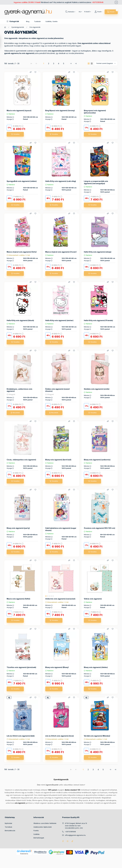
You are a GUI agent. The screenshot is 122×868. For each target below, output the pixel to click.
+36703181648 (98, 2)
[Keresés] (70, 12)
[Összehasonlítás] (31, 72)
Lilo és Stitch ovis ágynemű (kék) (21, 736)
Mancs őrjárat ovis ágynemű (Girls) (22, 252)
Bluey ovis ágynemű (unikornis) (97, 460)
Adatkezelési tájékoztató (43, 827)
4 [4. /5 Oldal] (59, 63)
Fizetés (36, 831)
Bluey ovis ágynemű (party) (18, 528)
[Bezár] (116, 2)
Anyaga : (10, 119)
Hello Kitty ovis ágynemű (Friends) (98, 320)
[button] (13, 21)
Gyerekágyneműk (18, 27)
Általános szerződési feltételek (45, 823)
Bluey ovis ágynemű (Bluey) (57, 667)
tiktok (72, 841)
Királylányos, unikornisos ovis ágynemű (19, 390)
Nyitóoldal (8, 823)
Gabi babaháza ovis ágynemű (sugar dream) (61, 529)
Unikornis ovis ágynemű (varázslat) (60, 599)
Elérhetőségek (39, 838)
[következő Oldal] (71, 63)
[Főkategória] (5, 27)
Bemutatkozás (10, 831)
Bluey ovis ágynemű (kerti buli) (58, 460)
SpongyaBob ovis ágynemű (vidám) (22, 181)
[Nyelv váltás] (80, 12)
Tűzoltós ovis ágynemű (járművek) (21, 667)
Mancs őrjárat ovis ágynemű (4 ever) (61, 252)
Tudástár (37, 21)
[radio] (92, 63)
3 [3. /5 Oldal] (54, 63)
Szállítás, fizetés (52, 21)
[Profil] (98, 12)
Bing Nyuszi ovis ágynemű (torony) (60, 110)
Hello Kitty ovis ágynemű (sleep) (98, 252)
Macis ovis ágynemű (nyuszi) (19, 110)
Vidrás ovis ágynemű (93, 599)
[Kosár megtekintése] (111, 12)
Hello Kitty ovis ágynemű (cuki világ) (61, 181)
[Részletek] (15, 413)
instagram (68, 841)
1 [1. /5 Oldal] (44, 63)
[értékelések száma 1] (50, 596)
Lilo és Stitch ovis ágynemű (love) (60, 736)
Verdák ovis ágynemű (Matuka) (97, 736)
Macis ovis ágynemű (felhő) (18, 599)
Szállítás (37, 834)
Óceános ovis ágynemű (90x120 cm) (99, 528)
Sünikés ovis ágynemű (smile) (97, 389)
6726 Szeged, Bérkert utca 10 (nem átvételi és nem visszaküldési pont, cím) (76, 826)
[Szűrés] (2, 42)
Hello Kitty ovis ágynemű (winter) (59, 320)
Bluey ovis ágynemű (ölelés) (96, 667)
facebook (63, 841)
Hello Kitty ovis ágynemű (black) (20, 320)
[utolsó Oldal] (76, 63)
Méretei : (10, 117)
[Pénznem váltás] (87, 12)
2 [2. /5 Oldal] (49, 63)
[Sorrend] (106, 63)
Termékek (8, 827)
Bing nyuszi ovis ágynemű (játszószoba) (95, 112)
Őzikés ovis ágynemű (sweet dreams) (57, 390)
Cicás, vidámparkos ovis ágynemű (21, 460)
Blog (28, 21)
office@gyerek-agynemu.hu (75, 835)
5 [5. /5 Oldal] (64, 63)
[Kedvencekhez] (35, 72)
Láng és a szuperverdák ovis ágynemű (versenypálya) (96, 182)
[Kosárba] (15, 134)
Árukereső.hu (24, 854)
